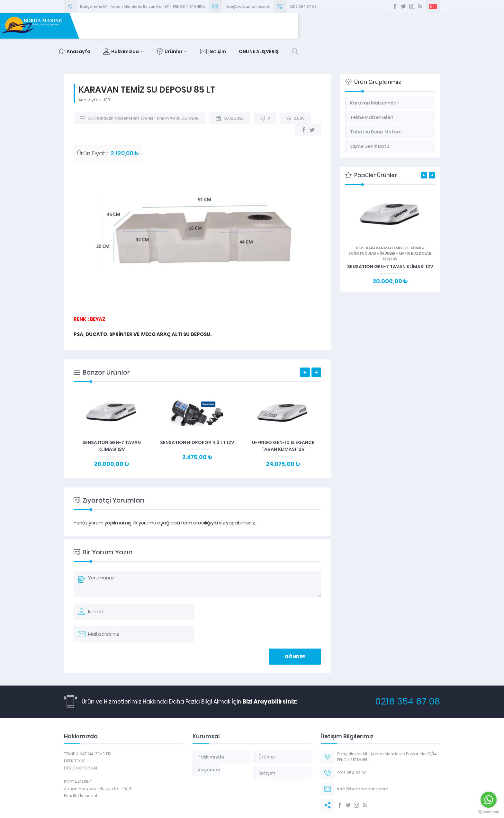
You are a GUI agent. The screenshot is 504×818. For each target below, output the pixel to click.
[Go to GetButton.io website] (489, 812)
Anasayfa (216, 26)
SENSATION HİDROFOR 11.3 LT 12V (197, 417)
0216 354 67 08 (303, 6)
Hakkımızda (265, 26)
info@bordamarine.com (248, 6)
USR (106, 74)
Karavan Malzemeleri (118, 92)
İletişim (355, 26)
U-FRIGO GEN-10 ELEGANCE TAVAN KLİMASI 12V (283, 420)
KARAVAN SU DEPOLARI (178, 92)
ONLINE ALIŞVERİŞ (401, 26)
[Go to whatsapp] (489, 800)
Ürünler (314, 26)
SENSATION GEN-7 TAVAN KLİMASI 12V (112, 420)
